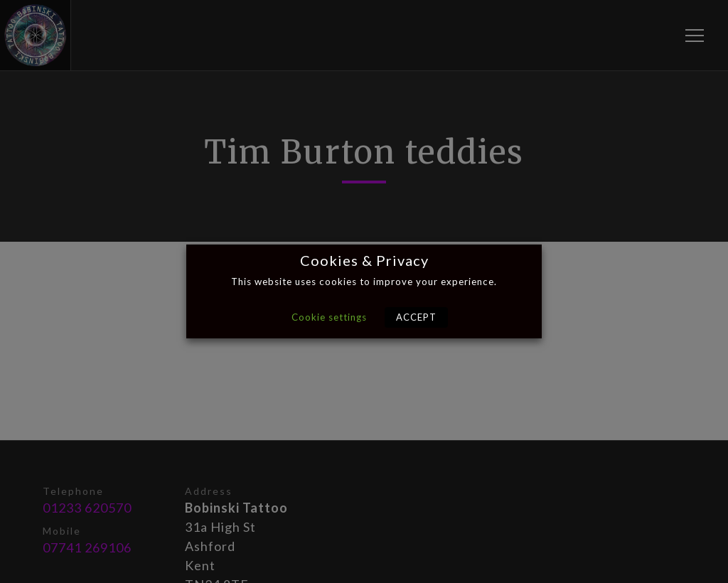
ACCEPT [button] (416, 317)
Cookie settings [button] (329, 317)
